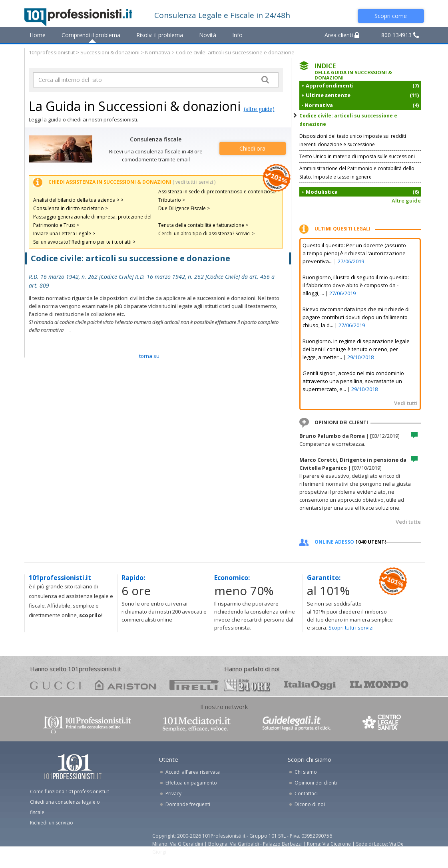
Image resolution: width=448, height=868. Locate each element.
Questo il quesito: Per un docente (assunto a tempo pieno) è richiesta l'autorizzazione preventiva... (354, 253)
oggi (310, 685)
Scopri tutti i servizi (351, 628)
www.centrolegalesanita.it (382, 724)
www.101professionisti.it (87, 724)
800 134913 (400, 35)
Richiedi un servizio (52, 823)
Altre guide (406, 201)
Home (38, 35)
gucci (56, 685)
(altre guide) (259, 109)
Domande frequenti (188, 804)
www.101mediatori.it (197, 724)
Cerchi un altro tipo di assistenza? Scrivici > (206, 233)
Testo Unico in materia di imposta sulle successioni (357, 156)
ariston (125, 685)
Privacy (173, 794)
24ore (247, 685)
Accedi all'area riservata (193, 772)
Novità (208, 35)
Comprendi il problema (91, 35)
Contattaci (306, 794)
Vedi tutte (408, 522)
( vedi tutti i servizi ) (194, 182)
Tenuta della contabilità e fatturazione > (203, 225)
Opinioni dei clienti (316, 783)
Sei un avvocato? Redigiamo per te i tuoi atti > (84, 242)
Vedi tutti (406, 403)
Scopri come (391, 16)
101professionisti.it (52, 52)
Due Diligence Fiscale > (184, 208)
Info (237, 35)
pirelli (194, 685)
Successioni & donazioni (110, 52)
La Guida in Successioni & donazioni (135, 106)
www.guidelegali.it (297, 724)
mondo (379, 685)
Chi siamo (306, 772)
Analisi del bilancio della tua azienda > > (78, 200)
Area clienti (342, 35)
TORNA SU (149, 356)
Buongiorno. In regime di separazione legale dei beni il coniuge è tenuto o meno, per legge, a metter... (356, 349)
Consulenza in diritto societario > (71, 208)
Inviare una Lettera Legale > (64, 233)
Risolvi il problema (160, 35)
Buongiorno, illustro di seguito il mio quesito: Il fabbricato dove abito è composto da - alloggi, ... (356, 285)
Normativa (158, 52)
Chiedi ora (252, 148)
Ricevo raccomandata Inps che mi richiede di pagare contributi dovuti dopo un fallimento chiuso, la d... (356, 317)
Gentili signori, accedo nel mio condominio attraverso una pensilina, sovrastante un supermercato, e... (353, 381)
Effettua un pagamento (191, 783)
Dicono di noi (310, 804)
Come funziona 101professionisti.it (70, 792)
